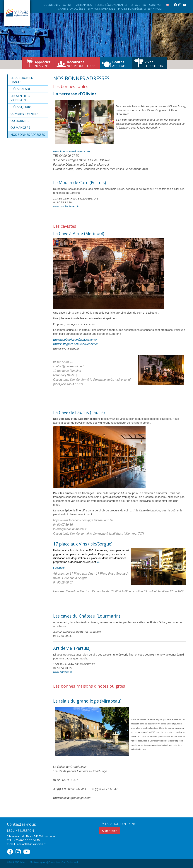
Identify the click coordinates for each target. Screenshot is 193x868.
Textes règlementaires (111, 5)
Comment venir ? (24, 114)
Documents (52, 5)
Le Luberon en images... (22, 80)
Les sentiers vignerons (20, 98)
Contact (155, 5)
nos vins (43, 64)
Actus (67, 5)
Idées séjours (21, 107)
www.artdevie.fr (63, 672)
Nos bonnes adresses (28, 135)
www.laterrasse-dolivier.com (72, 151)
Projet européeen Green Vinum (140, 9)
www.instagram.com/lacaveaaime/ (76, 344)
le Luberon (154, 64)
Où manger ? (20, 128)
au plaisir (120, 64)
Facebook (59, 568)
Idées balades (21, 89)
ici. (98, 562)
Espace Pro (138, 5)
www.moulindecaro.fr (66, 206)
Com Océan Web (70, 862)
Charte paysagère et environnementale (86, 9)
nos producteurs (81, 64)
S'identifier (110, 831)
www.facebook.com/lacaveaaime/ (75, 340)
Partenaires (83, 5)
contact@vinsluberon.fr (31, 844)
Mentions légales (38, 862)
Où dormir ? (20, 121)
